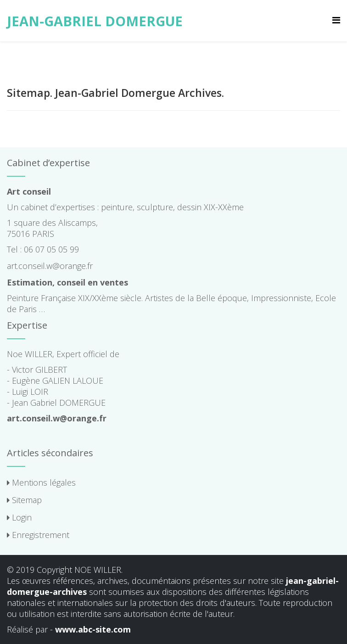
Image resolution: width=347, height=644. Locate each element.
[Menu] (336, 20)
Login (19, 517)
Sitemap (24, 500)
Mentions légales (41, 482)
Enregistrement (38, 535)
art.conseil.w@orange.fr (50, 266)
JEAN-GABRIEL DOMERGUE (95, 21)
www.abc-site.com (93, 629)
